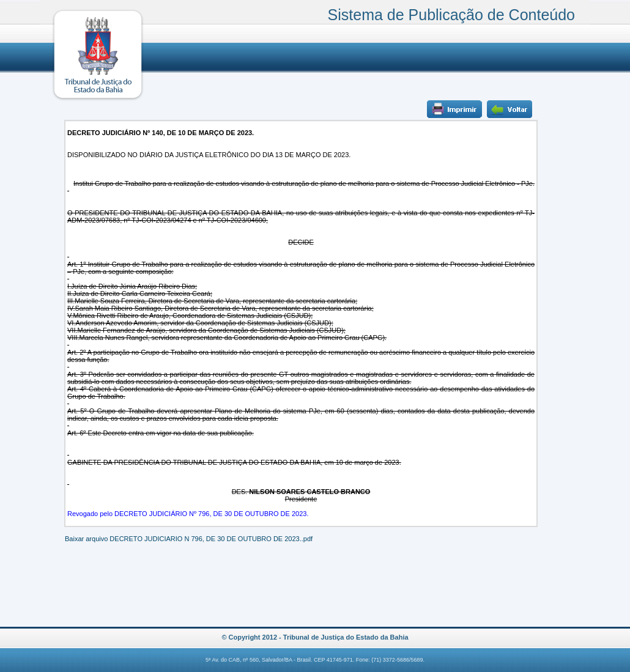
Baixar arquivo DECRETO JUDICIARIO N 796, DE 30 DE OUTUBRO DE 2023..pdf (189, 539)
